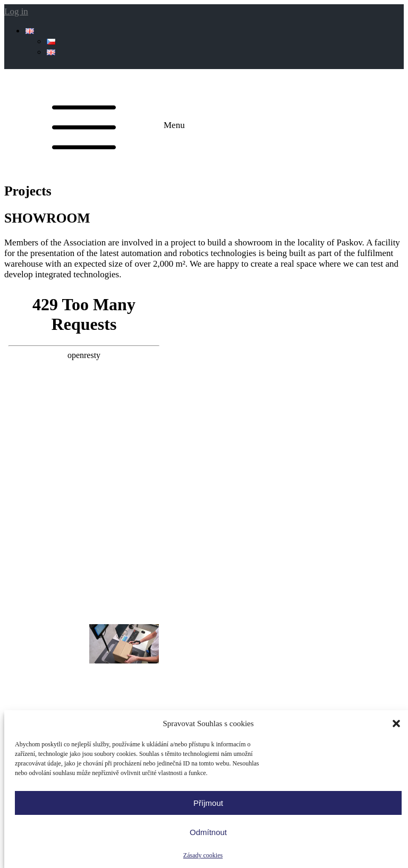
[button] (396, 724)
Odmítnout (208, 832)
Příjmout (208, 803)
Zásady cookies (203, 855)
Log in (16, 11)
